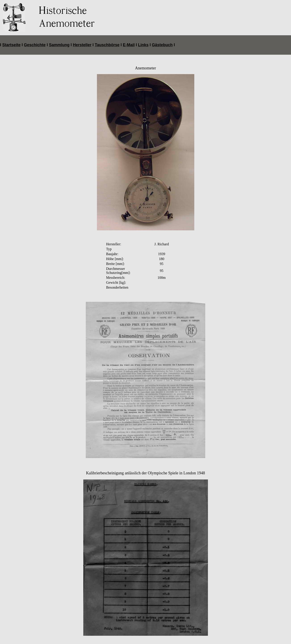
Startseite (11, 40)
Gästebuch (162, 40)
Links (143, 40)
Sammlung (59, 40)
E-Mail (129, 40)
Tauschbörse (107, 40)
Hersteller (82, 40)
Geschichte (35, 40)
